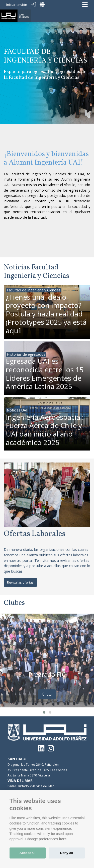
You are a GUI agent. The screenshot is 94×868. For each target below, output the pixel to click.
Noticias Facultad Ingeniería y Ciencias (36, 272)
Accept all (27, 853)
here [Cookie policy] (63, 839)
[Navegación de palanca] (85, 5)
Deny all (66, 853)
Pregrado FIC (47, 674)
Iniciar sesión (17, 5)
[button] (44, 712)
